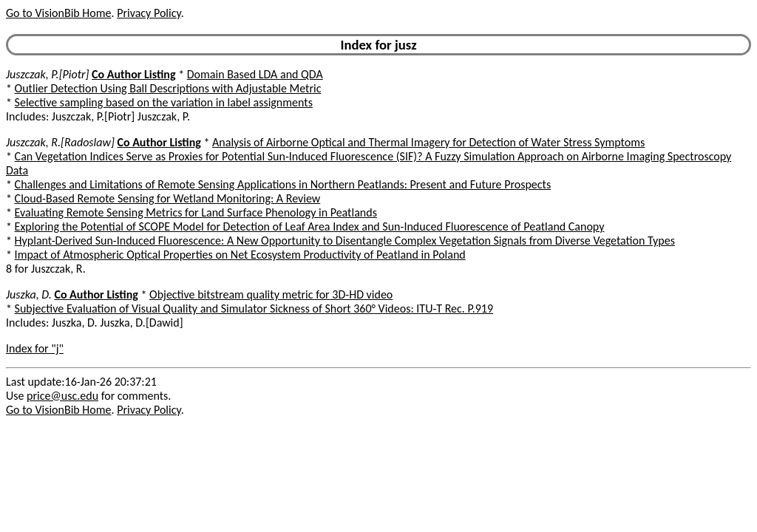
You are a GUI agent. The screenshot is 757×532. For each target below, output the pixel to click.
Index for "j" (35, 348)
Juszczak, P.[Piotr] (47, 74)
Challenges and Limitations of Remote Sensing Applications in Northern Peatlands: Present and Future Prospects (283, 184)
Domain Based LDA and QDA (255, 74)
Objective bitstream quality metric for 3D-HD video (271, 294)
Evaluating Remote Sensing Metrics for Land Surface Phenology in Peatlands (196, 212)
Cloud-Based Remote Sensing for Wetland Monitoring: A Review (168, 198)
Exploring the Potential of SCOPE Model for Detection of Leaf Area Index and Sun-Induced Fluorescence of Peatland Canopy (310, 226)
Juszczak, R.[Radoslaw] (60, 142)
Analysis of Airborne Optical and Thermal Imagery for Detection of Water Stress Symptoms (428, 142)
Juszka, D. (29, 294)
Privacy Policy (149, 13)
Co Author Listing (133, 74)
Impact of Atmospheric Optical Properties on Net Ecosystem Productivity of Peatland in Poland (240, 255)
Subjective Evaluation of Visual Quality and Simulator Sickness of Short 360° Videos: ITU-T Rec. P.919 (254, 308)
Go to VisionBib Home (58, 13)
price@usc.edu (62, 396)
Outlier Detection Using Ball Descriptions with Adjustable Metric (168, 88)
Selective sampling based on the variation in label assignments (164, 102)
